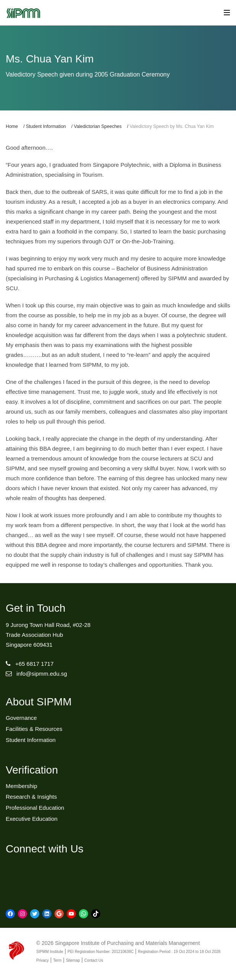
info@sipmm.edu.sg (42, 674)
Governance (21, 718)
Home (12, 126)
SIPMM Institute (50, 952)
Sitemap (73, 960)
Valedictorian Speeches (98, 126)
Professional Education (35, 808)
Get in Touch (36, 608)
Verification (32, 770)
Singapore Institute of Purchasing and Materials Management (127, 943)
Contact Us (94, 960)
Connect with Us (45, 849)
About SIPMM (39, 702)
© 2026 (45, 943)
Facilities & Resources (34, 729)
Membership (22, 786)
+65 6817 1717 (35, 664)
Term (57, 960)
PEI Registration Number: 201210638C (100, 952)
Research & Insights (31, 797)
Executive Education (32, 819)
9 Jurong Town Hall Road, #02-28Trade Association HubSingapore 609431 (48, 635)
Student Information (46, 126)
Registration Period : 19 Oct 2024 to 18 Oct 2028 (179, 952)
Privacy (43, 960)
